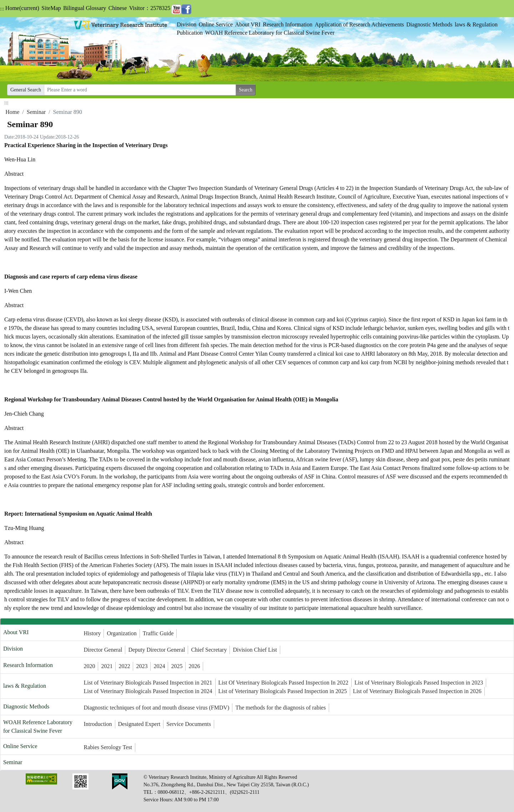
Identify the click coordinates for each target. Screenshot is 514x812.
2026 (194, 666)
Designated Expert (139, 724)
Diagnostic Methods (429, 24)
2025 (177, 666)
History (92, 633)
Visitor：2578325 (150, 8)
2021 (107, 666)
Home (22, 8)
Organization (122, 633)
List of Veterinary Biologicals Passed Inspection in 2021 (148, 683)
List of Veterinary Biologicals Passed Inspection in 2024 (148, 691)
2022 (124, 666)
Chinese (118, 8)
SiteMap (51, 8)
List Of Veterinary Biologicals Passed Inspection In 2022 (284, 683)
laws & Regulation (476, 24)
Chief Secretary (209, 650)
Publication (190, 33)
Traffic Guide (158, 633)
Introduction (98, 724)
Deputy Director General (157, 650)
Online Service (216, 24)
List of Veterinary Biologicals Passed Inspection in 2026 (417, 691)
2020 (89, 666)
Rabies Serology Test (108, 747)
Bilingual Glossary (85, 8)
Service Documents (189, 724)
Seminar (36, 112)
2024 (159, 666)
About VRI (248, 24)
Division (187, 24)
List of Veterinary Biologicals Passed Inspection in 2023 (419, 683)
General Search (26, 90)
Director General (103, 650)
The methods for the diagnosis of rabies (280, 708)
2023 (142, 666)
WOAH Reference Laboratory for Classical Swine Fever (270, 33)
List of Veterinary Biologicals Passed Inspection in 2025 (283, 691)
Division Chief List (255, 650)
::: (2, 9)
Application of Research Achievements (359, 24)
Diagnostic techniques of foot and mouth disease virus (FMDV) (156, 708)
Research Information (288, 24)
